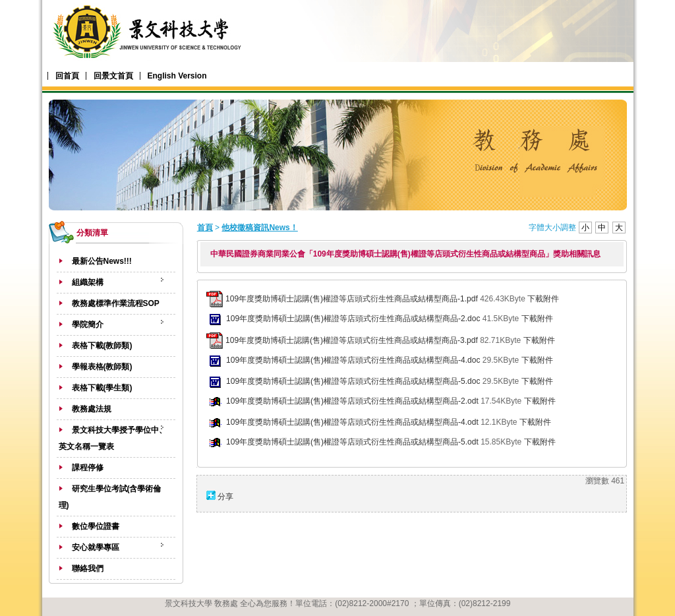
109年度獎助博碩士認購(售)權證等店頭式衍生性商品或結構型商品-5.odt (352, 442)
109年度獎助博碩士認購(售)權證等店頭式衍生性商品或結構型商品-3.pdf (352, 340)
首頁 (205, 228)
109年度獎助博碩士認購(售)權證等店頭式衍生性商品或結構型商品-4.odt (352, 422)
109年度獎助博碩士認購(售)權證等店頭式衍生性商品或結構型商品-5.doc (353, 381)
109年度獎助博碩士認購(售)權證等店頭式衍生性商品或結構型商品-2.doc (353, 319)
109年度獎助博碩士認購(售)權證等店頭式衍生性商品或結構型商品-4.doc (353, 360)
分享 (225, 497)
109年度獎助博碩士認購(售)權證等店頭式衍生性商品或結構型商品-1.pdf (352, 299)
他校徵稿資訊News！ (259, 228)
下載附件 (543, 299)
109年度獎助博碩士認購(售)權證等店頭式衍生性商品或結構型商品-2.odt (352, 401)
